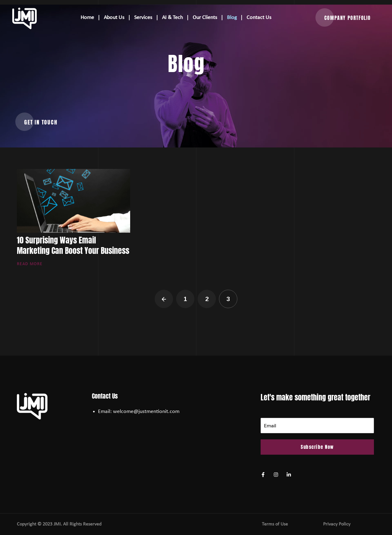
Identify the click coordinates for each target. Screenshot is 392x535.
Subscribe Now (317, 447)
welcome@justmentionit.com (146, 412)
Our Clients (205, 18)
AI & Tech (172, 18)
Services (143, 18)
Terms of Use (275, 524)
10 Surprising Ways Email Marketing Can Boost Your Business (73, 245)
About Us (114, 18)
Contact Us (259, 18)
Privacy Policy (337, 524)
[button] (348, 18)
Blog (232, 18)
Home (87, 18)
